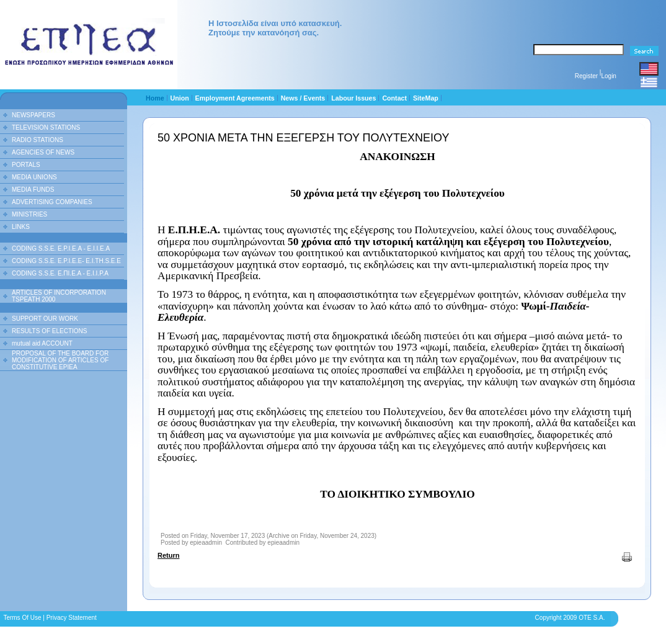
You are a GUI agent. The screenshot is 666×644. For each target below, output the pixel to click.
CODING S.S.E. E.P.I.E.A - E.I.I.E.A (61, 248)
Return (168, 555)
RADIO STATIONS (38, 140)
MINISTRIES (29, 214)
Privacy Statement (72, 618)
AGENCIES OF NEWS (43, 152)
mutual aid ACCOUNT (42, 343)
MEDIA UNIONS (34, 177)
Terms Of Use (22, 618)
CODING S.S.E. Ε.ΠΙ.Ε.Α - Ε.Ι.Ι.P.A (60, 273)
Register (586, 76)
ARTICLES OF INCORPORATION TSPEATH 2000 (59, 296)
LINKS (21, 227)
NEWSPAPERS (33, 115)
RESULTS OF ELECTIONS (50, 331)
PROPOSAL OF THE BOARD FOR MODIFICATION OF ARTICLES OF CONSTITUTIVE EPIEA (60, 360)
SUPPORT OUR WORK (45, 319)
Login (608, 76)
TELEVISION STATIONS (46, 127)
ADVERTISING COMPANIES (52, 202)
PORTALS (26, 165)
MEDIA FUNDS (33, 190)
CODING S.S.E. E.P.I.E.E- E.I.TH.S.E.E (66, 261)
